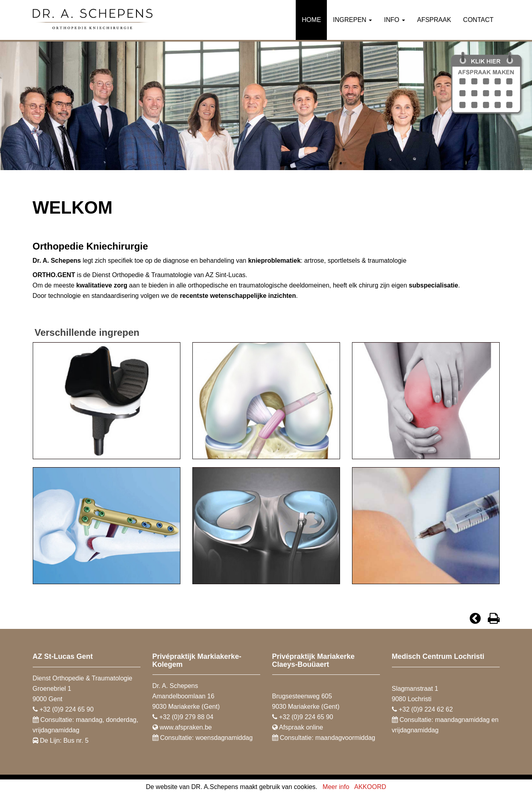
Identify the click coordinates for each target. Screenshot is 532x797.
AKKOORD (370, 787)
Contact (478, 20)
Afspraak (434, 20)
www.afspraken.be (186, 727)
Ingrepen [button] (352, 20)
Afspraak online (301, 727)
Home (311, 20)
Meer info (336, 787)
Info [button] (395, 20)
